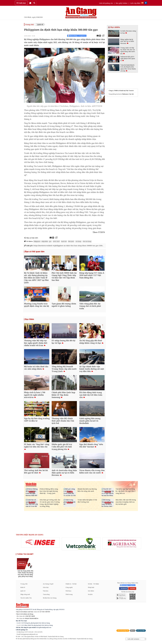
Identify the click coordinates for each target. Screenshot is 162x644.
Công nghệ (69, 589)
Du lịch (90, 596)
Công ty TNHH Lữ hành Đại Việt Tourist (121, 91)
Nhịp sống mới (25, 596)
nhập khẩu (45, 241)
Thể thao (68, 593)
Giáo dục (46, 589)
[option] (40, 544)
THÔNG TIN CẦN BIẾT (25, 556)
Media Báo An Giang (50, 600)
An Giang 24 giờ (48, 585)
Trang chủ (29, 24)
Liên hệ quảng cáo (106, 3)
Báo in (133, 632)
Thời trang (69, 596)
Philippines (37, 241)
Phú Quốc (71, 241)
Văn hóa (46, 593)
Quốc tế (40, 24)
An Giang (78, 241)
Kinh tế (23, 589)
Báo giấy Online (122, 3)
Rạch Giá (64, 241)
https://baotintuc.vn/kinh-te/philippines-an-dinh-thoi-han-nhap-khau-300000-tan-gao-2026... (64, 246)
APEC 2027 (56, 241)
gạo (50, 241)
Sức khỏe (91, 593)
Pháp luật (91, 589)
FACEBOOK (124, 590)
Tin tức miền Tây (26, 600)
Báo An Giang (87, 241)
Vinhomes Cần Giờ (128, 94)
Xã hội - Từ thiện (93, 585)
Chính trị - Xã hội (71, 585)
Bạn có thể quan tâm (35, 252)
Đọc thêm (30, 320)
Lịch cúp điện (135, 3)
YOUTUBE (132, 590)
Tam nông (46, 596)
